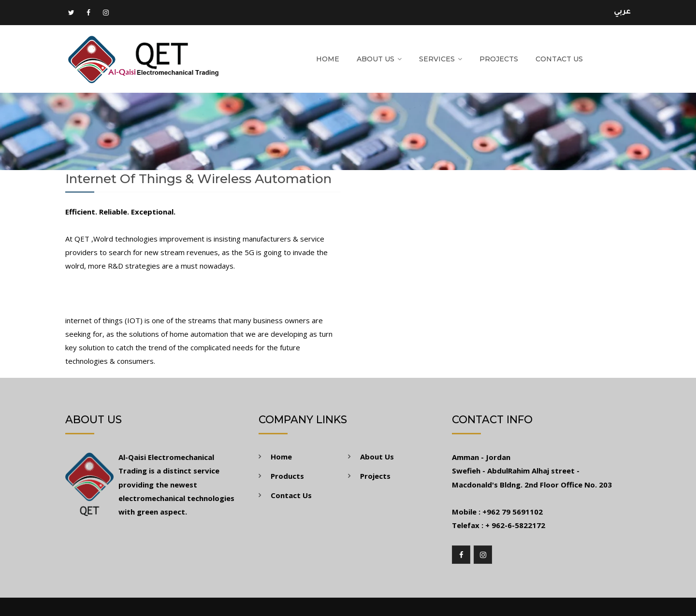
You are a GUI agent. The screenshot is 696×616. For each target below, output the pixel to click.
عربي (622, 12)
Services (437, 59)
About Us (376, 59)
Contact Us (559, 59)
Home (328, 59)
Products (287, 476)
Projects (499, 59)
